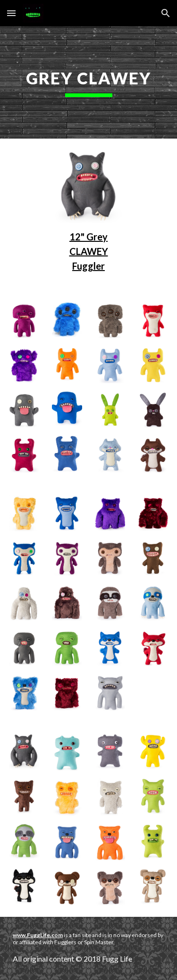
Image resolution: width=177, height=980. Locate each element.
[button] (11, 13)
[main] (89, 82)
